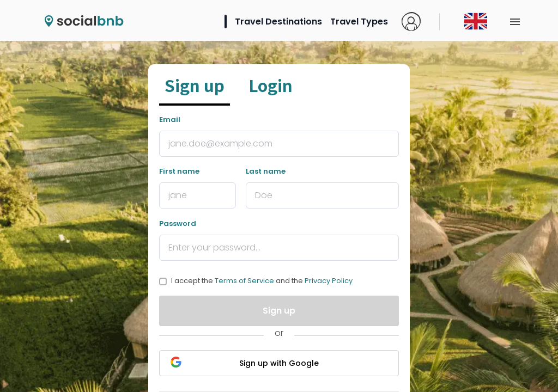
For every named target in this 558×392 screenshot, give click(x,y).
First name (179, 171)
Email (170, 120)
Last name (266, 171)
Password (178, 223)
